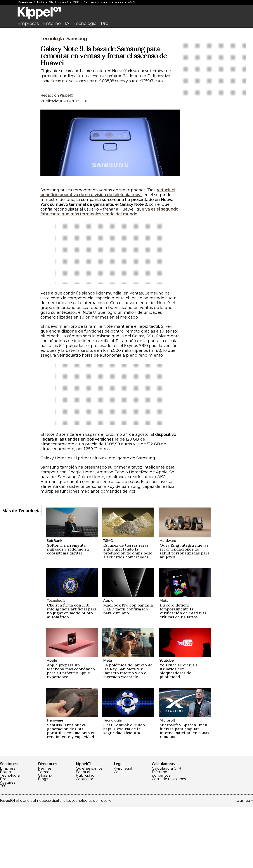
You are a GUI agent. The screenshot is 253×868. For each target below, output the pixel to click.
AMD (132, 2)
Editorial (83, 833)
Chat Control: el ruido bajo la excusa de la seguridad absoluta (124, 790)
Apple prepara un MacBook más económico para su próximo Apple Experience (71, 732)
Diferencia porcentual (162, 835)
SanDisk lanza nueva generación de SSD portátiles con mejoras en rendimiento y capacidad (71, 792)
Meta (164, 662)
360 (3, 847)
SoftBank (54, 602)
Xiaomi (105, 2)
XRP (76, 2)
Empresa (8, 830)
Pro (105, 23)
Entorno (52, 23)
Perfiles (45, 830)
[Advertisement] (126, 63)
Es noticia (25, 2)
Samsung (76, 100)
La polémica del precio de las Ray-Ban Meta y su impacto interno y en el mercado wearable (128, 732)
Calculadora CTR (166, 830)
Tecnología (85, 23)
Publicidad (85, 837)
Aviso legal (123, 830)
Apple (119, 2)
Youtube (167, 722)
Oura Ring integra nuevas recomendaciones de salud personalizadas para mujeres (185, 612)
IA (67, 23)
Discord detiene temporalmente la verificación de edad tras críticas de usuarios (183, 672)
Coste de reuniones (169, 840)
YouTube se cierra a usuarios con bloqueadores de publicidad (179, 732)
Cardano (90, 2)
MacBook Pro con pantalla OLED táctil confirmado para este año (128, 670)
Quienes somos (89, 830)
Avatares (8, 844)
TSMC (108, 602)
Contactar (85, 840)
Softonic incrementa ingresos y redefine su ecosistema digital (68, 610)
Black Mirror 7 (59, 2)
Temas (44, 833)
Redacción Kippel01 (57, 157)
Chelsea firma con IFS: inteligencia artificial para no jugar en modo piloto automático (72, 672)
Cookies (120, 833)
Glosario (45, 837)
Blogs (43, 840)
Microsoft (167, 782)
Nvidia (40, 2)
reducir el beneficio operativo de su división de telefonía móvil (108, 254)
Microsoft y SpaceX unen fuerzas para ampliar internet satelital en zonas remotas (185, 792)
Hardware (168, 602)
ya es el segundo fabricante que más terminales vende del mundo (109, 273)
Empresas (28, 23)
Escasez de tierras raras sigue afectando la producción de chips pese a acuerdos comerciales (128, 612)
